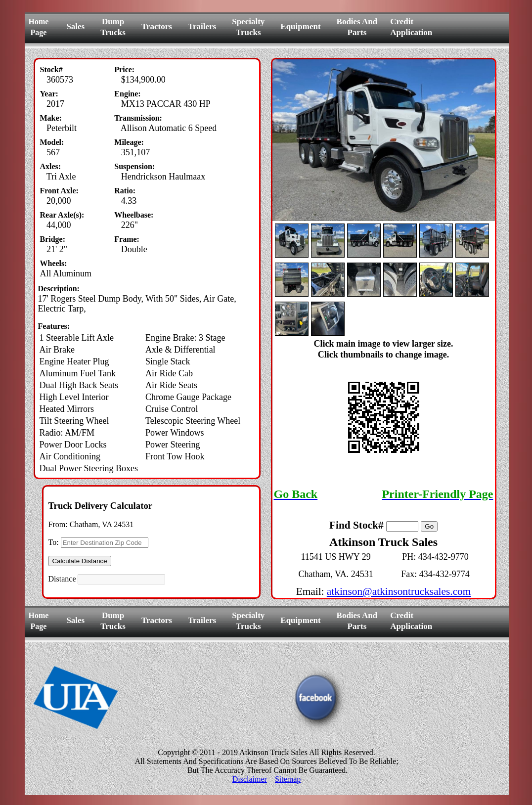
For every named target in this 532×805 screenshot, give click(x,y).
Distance (62, 579)
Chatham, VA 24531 (102, 524)
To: (54, 542)
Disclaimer (250, 779)
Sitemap (288, 779)
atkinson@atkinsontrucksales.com (399, 591)
